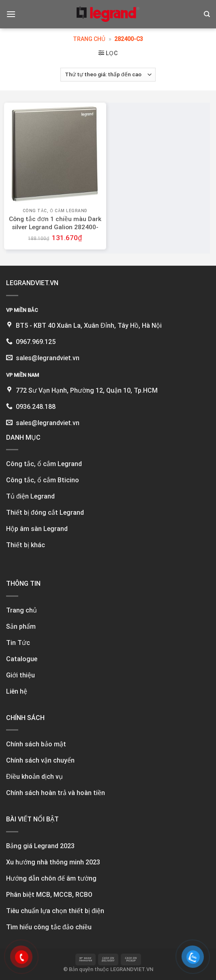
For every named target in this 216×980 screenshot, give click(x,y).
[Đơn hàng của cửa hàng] (108, 75)
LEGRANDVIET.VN (132, 969)
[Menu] (11, 14)
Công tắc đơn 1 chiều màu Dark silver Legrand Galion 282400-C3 (55, 227)
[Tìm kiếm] (207, 14)
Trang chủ (89, 39)
